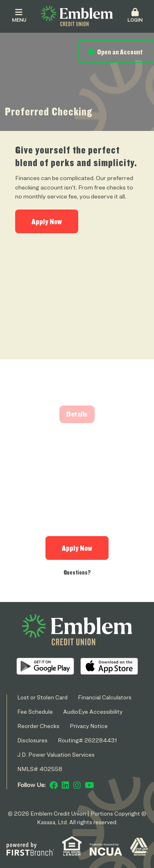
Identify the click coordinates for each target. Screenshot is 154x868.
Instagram (77, 785)
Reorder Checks (38, 726)
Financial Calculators (105, 697)
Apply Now (47, 221)
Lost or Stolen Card (42, 697)
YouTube (89, 785)
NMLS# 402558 (40, 769)
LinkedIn (66, 785)
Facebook (54, 785)
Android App (45, 666)
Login (135, 16)
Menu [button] (19, 16)
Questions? (77, 573)
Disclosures (32, 740)
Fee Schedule (35, 711)
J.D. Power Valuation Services (56, 754)
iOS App (109, 666)
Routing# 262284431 (87, 740)
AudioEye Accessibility (93, 711)
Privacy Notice (89, 726)
